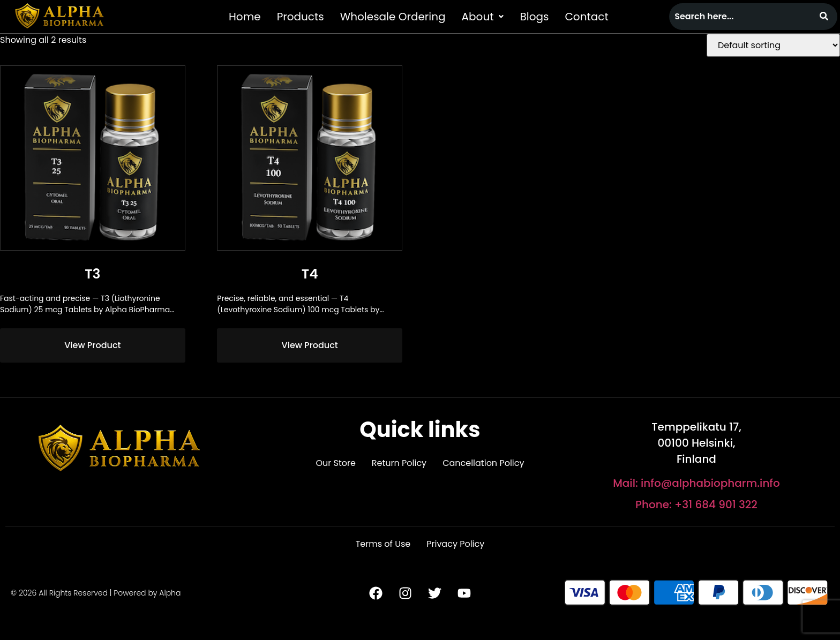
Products (301, 17)
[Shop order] (773, 45)
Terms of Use (383, 544)
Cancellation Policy (483, 463)
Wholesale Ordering (393, 17)
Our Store (335, 463)
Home (245, 17)
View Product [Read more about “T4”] (310, 345)
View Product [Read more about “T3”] (92, 345)
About (483, 17)
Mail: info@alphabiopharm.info (696, 483)
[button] (483, 17)
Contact (586, 17)
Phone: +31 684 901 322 (696, 505)
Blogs (534, 17)
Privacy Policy (455, 544)
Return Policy (399, 463)
